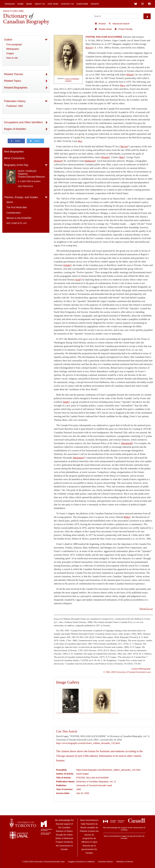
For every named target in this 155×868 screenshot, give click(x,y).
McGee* (124, 146)
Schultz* (67, 265)
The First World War (17, 207)
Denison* (58, 161)
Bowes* (89, 48)
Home (20, 4)
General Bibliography (141, 669)
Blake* (127, 517)
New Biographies (14, 152)
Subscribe (82, 4)
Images (10, 53)
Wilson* (130, 75)
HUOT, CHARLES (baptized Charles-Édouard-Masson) (31, 174)
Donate (95, 4)
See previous (25, 186)
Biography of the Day (16, 165)
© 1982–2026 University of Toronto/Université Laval (127, 672)
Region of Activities (15, 129)
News (29, 4)
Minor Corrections (14, 158)
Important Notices (105, 862)
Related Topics (13, 81)
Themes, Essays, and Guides (21, 197)
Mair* (122, 157)
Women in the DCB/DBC (19, 218)
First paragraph (14, 44)
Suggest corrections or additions (81, 862)
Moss (123, 85)
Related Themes (14, 74)
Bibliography (13, 49)
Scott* (78, 280)
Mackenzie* (79, 458)
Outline (8, 40)
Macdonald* (127, 443)
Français (10, 4)
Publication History (15, 101)
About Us (40, 4)
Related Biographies (16, 88)
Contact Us (67, 4)
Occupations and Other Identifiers (23, 122)
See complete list (17, 223)
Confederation (14, 213)
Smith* (66, 402)
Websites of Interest (125, 862)
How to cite (12, 58)
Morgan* (106, 157)
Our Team (53, 4)
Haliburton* (90, 161)
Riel (80, 141)
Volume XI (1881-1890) (13, 11)
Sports (10, 202)
